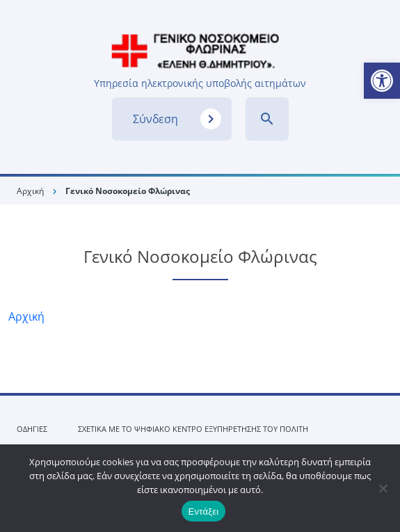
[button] (382, 81)
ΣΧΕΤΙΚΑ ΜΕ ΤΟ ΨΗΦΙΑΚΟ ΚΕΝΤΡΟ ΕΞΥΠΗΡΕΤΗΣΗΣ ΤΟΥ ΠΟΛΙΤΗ (193, 429)
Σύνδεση (177, 119)
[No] (383, 488)
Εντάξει (204, 511)
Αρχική (30, 191)
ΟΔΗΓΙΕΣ (32, 429)
